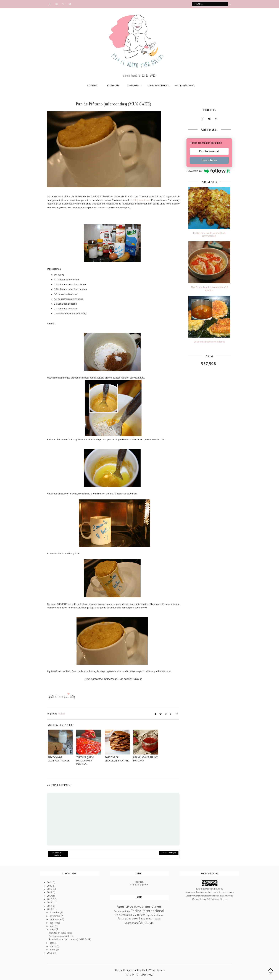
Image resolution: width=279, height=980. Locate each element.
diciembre (55, 913)
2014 (50, 906)
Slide (149, 919)
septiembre (56, 919)
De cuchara (121, 915)
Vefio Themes (157, 970)
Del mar (132, 915)
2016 (50, 899)
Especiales (151, 915)
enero (53, 949)
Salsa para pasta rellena (61, 936)
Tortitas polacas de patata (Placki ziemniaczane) (209, 234)
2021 (50, 882)
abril (52, 943)
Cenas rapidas (122, 911)
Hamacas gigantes (139, 885)
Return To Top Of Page (140, 975)
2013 (50, 909)
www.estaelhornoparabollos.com (201, 892)
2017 (50, 896)
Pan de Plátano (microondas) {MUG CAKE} (70, 939)
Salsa (142, 918)
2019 (50, 889)
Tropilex (139, 882)
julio (52, 926)
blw (136, 906)
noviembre (55, 916)
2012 (50, 953)
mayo (53, 929)
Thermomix (156, 919)
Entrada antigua (169, 853)
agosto (53, 923)
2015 (50, 902)
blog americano (142, 200)
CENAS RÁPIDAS (135, 85)
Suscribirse (209, 160)
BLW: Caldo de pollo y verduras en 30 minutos (209, 289)
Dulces (62, 713)
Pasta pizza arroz (128, 918)
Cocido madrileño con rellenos (209, 342)
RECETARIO (93, 85)
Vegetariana (132, 923)
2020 (50, 886)
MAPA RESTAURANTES (185, 85)
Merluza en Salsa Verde (61, 933)
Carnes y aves (150, 906)
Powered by (208, 171)
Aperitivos (125, 906)
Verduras (146, 922)
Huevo (160, 915)
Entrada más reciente (58, 854)
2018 (50, 892)
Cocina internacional (147, 911)
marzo (53, 946)
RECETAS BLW (113, 85)
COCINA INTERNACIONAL (159, 85)
